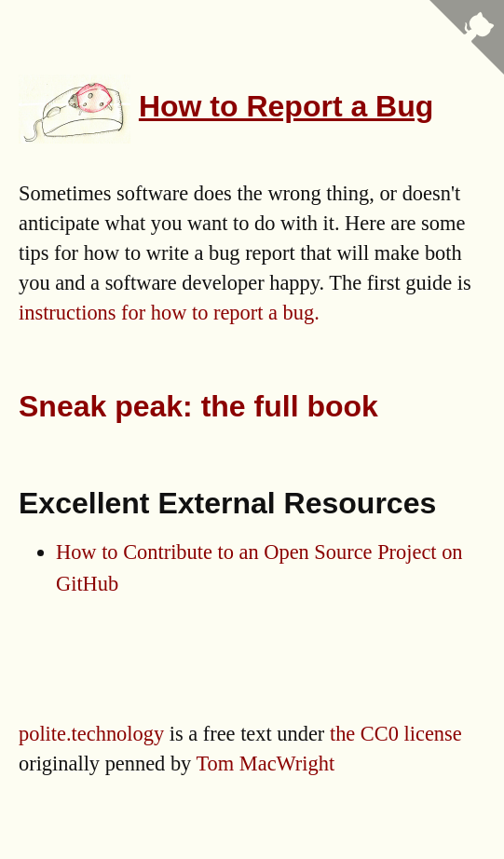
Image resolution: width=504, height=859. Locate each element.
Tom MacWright (266, 764)
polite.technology (91, 734)
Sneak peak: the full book (198, 406)
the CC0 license (396, 734)
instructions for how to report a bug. (169, 313)
